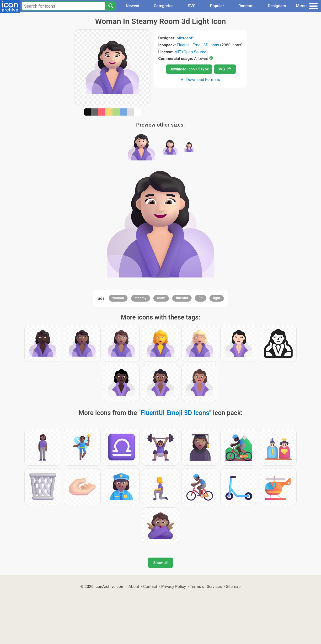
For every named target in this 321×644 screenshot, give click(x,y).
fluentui (182, 298)
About (134, 586)
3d (201, 298)
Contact (150, 586)
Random (246, 6)
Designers (277, 6)
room (161, 298)
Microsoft (185, 38)
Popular (217, 6)
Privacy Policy (174, 586)
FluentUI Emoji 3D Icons (198, 45)
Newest (132, 6)
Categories (164, 6)
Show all (160, 563)
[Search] (111, 6)
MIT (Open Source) (191, 52)
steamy (141, 298)
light (217, 298)
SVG (192, 6)
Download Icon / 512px (189, 69)
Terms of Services (206, 586)
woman (118, 298)
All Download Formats (201, 80)
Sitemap (233, 586)
